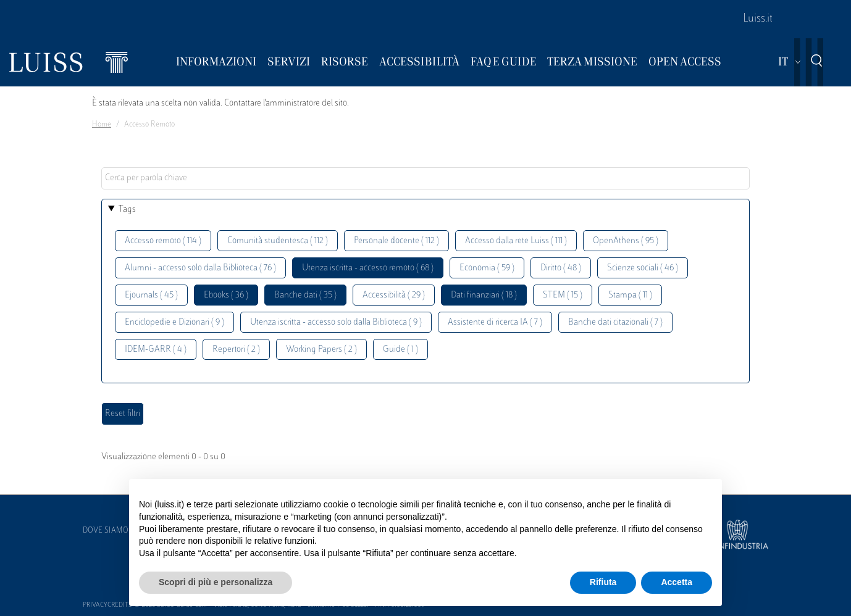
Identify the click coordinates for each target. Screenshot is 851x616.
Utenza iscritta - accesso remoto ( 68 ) (368, 268)
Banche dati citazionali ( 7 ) (615, 323)
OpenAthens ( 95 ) (626, 241)
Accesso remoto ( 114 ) (163, 241)
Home (102, 125)
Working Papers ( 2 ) (321, 350)
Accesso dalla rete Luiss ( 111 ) (516, 241)
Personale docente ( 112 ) (396, 241)
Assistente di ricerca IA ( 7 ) (495, 323)
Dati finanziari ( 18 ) (484, 295)
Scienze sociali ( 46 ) (643, 268)
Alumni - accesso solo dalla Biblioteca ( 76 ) (200, 268)
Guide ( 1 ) (400, 350)
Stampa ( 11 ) (630, 295)
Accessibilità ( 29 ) (394, 295)
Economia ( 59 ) (487, 268)
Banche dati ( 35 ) (305, 295)
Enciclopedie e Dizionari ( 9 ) (174, 323)
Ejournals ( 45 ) (151, 295)
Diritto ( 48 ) (561, 268)
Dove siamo (106, 531)
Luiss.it (758, 19)
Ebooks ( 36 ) (226, 295)
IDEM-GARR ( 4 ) (156, 350)
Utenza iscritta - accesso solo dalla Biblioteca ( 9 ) (336, 323)
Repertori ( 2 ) (236, 350)
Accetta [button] (677, 582)
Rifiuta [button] (603, 582)
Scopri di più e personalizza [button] (216, 582)
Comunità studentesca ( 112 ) (278, 241)
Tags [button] (127, 210)
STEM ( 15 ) (563, 295)
